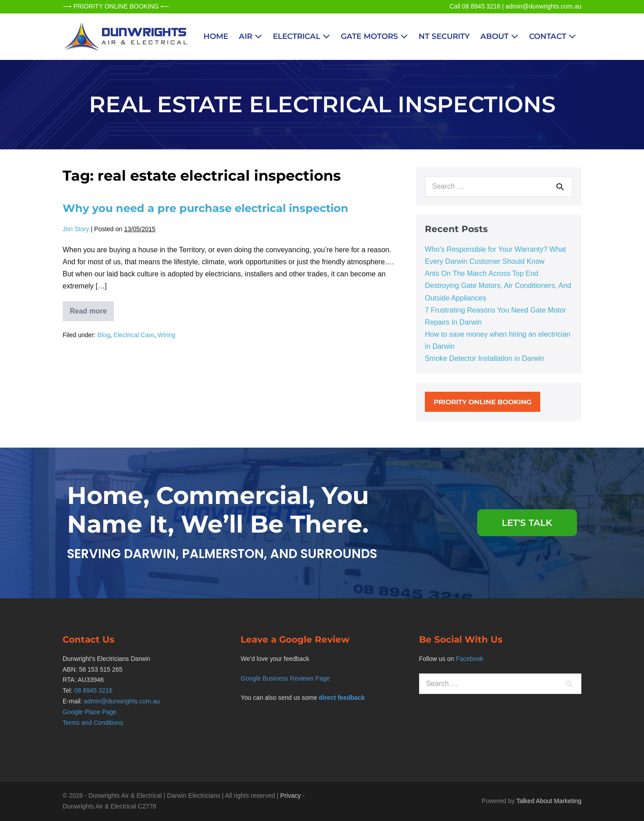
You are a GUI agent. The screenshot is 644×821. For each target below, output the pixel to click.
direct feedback (342, 698)
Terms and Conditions (93, 723)
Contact (553, 36)
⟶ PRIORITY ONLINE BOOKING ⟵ (116, 6)
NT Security (444, 36)
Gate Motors (374, 36)
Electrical (301, 36)
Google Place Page (90, 712)
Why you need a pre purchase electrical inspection (205, 208)
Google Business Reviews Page (285, 678)
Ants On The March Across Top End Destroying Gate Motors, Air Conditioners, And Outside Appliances (498, 286)
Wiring (166, 335)
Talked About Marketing (549, 801)
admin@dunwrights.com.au (543, 6)
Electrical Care (134, 335)
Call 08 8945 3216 (475, 6)
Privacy (291, 796)
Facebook (469, 659)
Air (250, 36)
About (499, 36)
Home (216, 36)
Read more (92, 308)
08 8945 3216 (93, 690)
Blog (104, 335)
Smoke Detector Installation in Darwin (485, 358)
